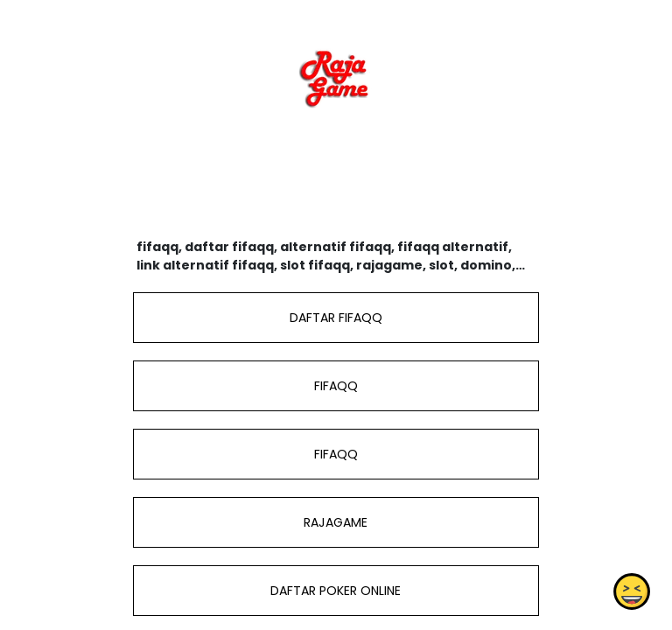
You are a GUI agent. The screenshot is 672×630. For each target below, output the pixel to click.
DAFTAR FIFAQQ (336, 318)
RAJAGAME (336, 522)
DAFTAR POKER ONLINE (336, 591)
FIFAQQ (336, 386)
